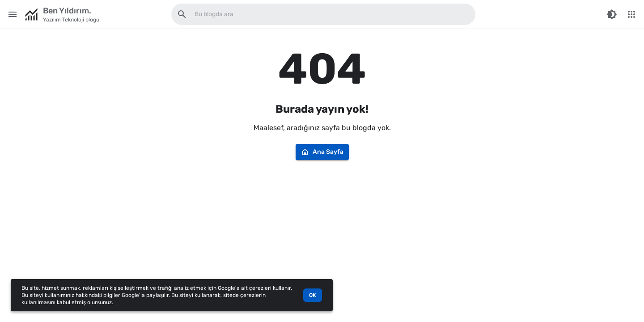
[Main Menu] (13, 14)
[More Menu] (631, 14)
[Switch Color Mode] (612, 14)
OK (313, 295)
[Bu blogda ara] (182, 14)
